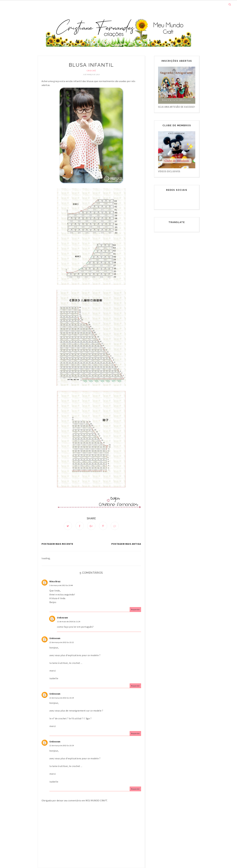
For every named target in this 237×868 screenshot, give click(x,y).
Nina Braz (55, 581)
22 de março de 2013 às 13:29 (62, 698)
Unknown (62, 618)
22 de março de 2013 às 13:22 (62, 642)
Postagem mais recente (57, 544)
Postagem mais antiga (126, 544)
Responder (135, 609)
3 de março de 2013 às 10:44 (61, 585)
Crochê (91, 71)
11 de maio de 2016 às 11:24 (69, 622)
